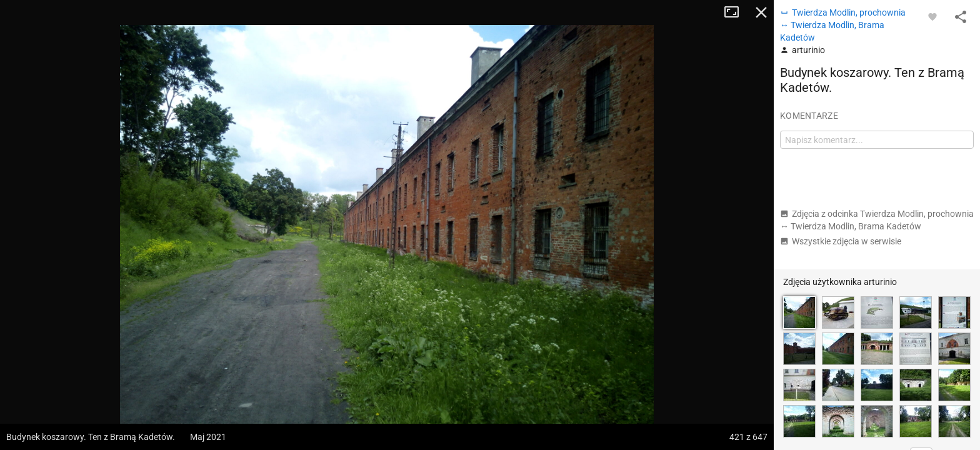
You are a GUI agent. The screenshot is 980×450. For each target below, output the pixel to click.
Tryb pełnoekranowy (736, 12)
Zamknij (761, 12)
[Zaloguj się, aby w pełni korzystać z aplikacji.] (932, 16)
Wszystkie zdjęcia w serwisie (841, 241)
